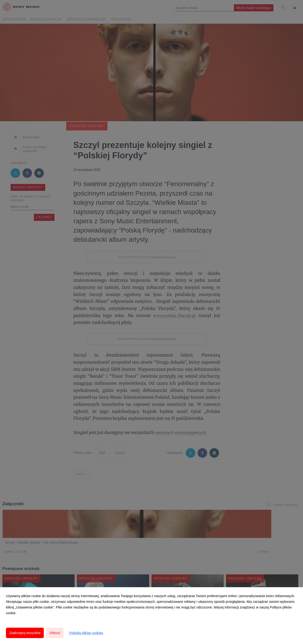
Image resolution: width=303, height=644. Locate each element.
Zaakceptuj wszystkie (25, 633)
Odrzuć (55, 633)
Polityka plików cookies (86, 633)
